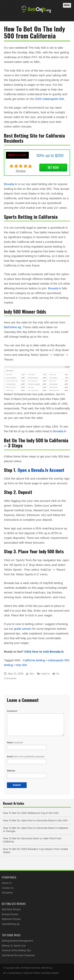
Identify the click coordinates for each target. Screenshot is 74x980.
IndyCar (45, 674)
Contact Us (8, 888)
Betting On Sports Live (14, 946)
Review (21, 171)
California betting (34, 660)
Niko (32, 674)
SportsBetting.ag (11, 924)
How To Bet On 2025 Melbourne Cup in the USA (31, 813)
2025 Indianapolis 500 (50, 99)
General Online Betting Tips (16, 950)
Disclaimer (7, 893)
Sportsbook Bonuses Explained (18, 955)
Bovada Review (10, 914)
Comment (13, 711)
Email (26, 756)
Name (15, 742)
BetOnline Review (11, 909)
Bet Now (53, 168)
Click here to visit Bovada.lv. (44, 652)
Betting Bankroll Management (17, 941)
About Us (7, 883)
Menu (67, 5)
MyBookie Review (11, 919)
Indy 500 (21, 665)
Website (11, 771)
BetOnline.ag (13, 327)
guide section (23, 629)
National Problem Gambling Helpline (41, 973)
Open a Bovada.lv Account (41, 470)
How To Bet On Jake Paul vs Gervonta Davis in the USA (35, 820)
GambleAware (15, 973)
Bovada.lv (10, 184)
